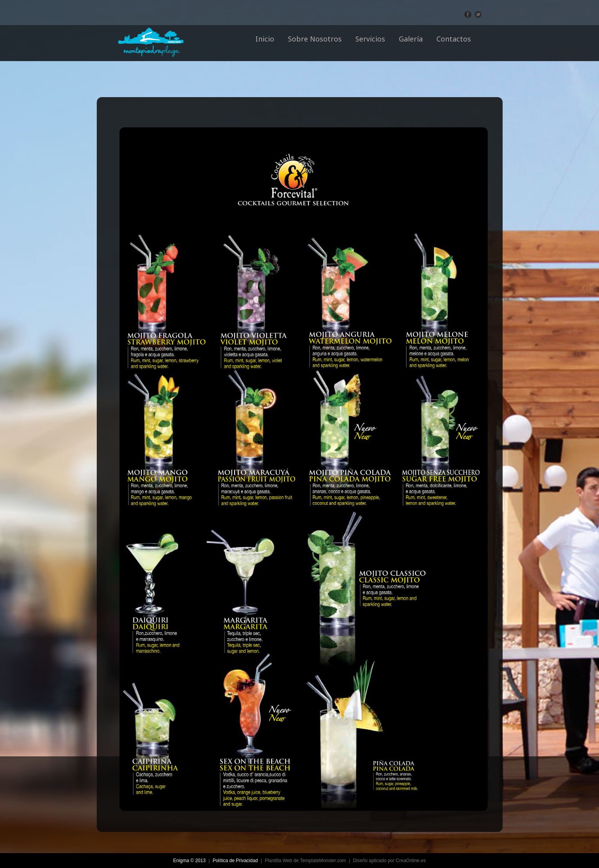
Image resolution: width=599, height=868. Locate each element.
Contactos (454, 39)
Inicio (265, 39)
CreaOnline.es (411, 861)
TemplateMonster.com (323, 861)
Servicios (370, 39)
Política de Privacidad (235, 861)
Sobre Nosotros (315, 39)
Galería (411, 39)
